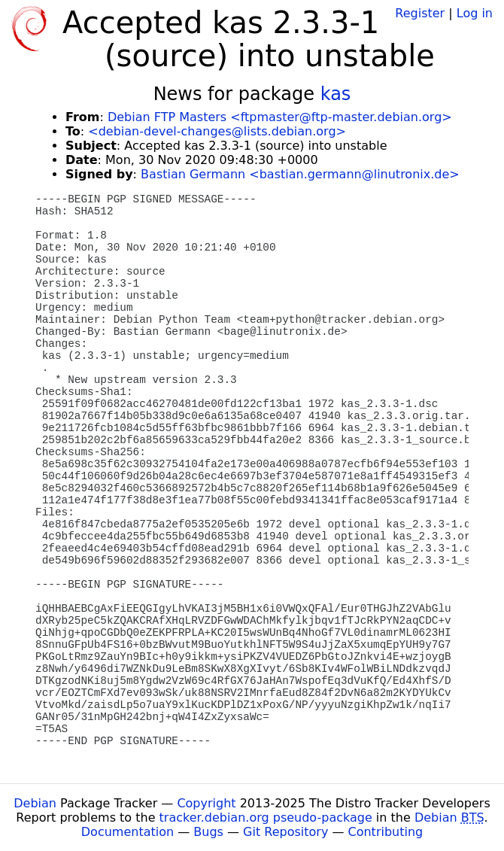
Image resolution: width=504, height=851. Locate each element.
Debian (35, 803)
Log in (475, 13)
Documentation (128, 832)
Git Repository (285, 832)
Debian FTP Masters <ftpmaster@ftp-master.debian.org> (280, 117)
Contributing (386, 832)
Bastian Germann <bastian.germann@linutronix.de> (300, 174)
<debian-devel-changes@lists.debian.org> (217, 131)
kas (336, 94)
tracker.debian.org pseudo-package (266, 818)
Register (420, 13)
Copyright (206, 803)
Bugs (208, 832)
